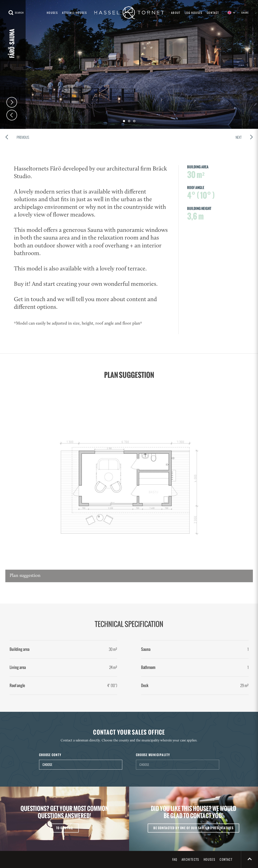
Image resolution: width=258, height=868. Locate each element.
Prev (12, 115)
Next (12, 102)
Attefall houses (74, 13)
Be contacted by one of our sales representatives (193, 828)
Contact (213, 13)
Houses (52, 13)
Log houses (194, 13)
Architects (190, 859)
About (176, 13)
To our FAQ (65, 828)
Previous (17, 138)
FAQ (175, 859)
